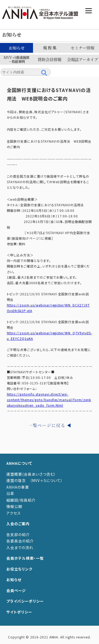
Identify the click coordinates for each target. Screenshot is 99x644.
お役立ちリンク (19, 569)
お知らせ (14, 580)
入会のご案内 (18, 524)
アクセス (14, 513)
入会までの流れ (20, 547)
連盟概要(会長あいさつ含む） (31, 474)
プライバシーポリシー (25, 601)
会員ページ (16, 590)
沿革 (10, 493)
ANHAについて (19, 463)
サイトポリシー (19, 612)
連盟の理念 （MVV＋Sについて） (35, 480)
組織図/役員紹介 (21, 500)
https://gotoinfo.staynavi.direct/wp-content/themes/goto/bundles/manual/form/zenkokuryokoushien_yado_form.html (49, 400)
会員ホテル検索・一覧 (25, 558)
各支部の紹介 (18, 535)
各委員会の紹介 (20, 541)
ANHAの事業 (18, 487)
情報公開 (14, 506)
